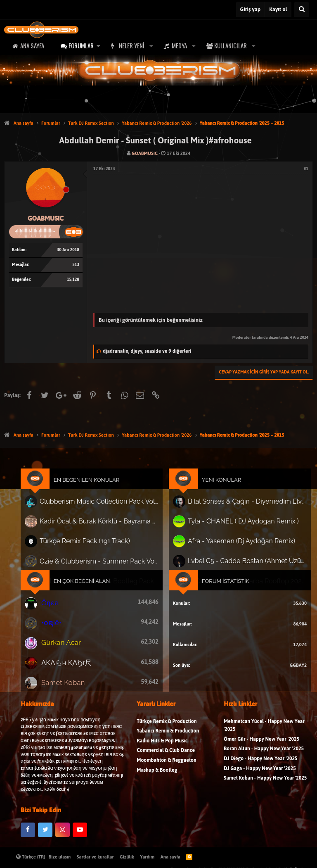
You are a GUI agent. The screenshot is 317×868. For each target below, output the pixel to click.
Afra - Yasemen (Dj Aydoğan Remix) (235, 545)
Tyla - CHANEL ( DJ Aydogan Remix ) (237, 527)
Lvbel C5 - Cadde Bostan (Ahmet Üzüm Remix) (241, 563)
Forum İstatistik (221, 582)
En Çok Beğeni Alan (89, 582)
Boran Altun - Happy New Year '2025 (264, 757)
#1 (306, 169)
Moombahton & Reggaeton (167, 769)
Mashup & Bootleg (157, 778)
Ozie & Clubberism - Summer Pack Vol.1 (103, 563)
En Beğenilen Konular (93, 489)
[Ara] (302, 9)
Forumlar (81, 45)
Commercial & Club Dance (166, 759)
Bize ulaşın (60, 857)
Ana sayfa (32, 45)
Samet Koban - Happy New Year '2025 (265, 786)
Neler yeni (132, 45)
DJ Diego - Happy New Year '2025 (260, 767)
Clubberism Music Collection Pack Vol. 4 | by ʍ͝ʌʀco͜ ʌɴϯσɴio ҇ (103, 509)
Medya (179, 45)
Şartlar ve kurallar (95, 857)
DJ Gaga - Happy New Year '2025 (260, 776)
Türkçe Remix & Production (167, 729)
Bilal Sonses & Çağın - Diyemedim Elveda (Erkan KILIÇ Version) (241, 508)
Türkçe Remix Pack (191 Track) (91, 545)
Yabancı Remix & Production (168, 739)
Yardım (147, 857)
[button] (98, 46)
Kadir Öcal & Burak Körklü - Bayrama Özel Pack (103, 527)
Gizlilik (127, 857)
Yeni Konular (218, 489)
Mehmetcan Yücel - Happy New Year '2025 (264, 734)
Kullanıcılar (231, 45)
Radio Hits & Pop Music (162, 749)
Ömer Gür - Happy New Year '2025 (261, 748)
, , (147, 351)
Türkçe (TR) (31, 857)
